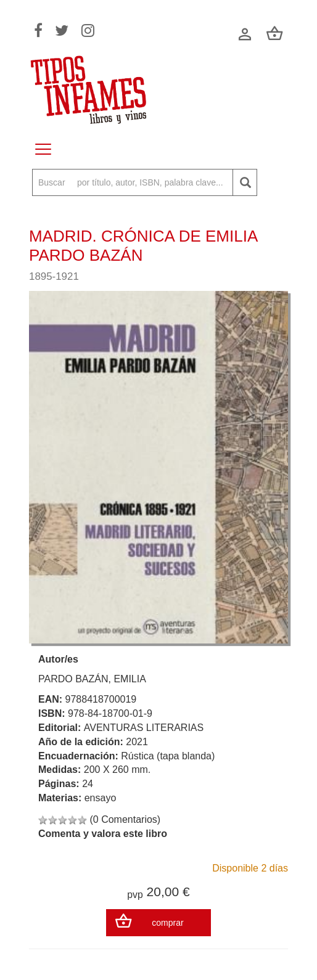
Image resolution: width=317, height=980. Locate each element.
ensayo (101, 798)
